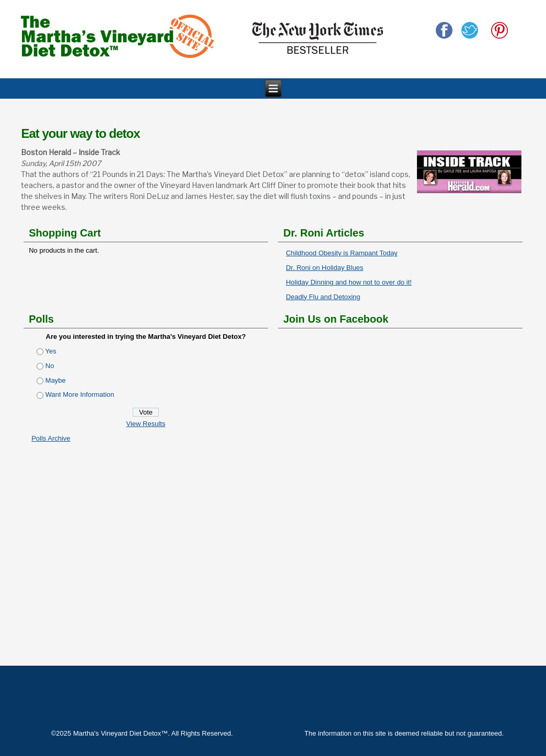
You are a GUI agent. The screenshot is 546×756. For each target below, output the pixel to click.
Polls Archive (51, 438)
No (50, 366)
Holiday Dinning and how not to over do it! (349, 282)
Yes (51, 351)
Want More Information (80, 394)
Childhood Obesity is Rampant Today (342, 253)
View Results (146, 424)
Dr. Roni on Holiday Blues (324, 268)
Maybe (56, 380)
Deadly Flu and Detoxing (323, 297)
